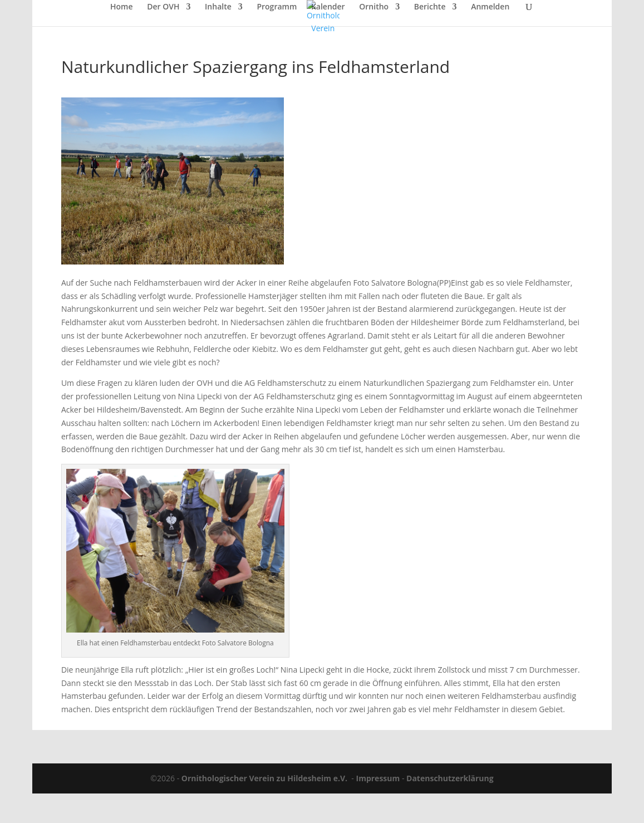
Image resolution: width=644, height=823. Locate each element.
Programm (277, 7)
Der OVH (163, 7)
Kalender (328, 7)
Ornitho (374, 7)
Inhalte (218, 7)
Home (122, 7)
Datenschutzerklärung (450, 778)
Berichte (430, 7)
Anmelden (490, 7)
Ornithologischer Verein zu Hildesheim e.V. (264, 778)
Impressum (378, 778)
